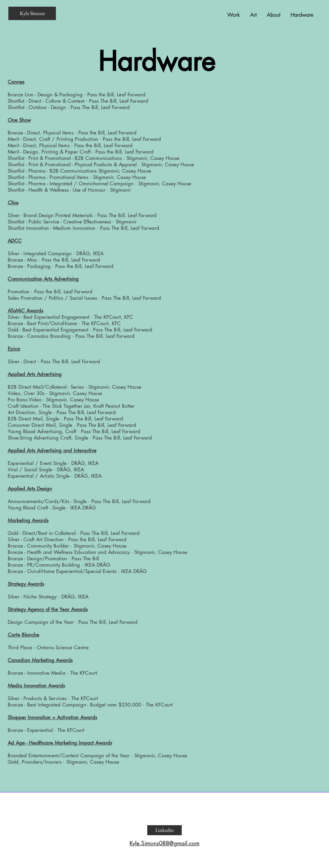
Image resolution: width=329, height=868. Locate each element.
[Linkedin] (164, 830)
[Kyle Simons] (32, 13)
